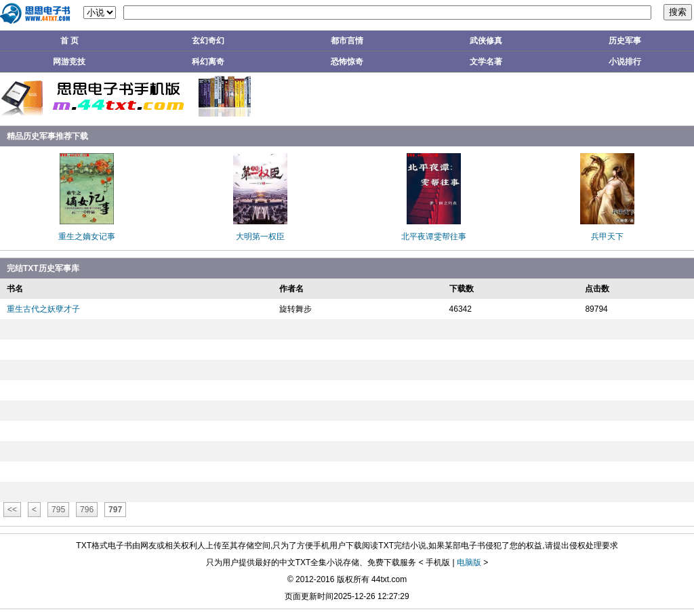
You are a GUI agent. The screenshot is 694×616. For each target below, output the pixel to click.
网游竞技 (69, 62)
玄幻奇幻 (208, 41)
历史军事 (625, 41)
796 (87, 510)
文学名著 (486, 62)
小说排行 (625, 62)
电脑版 (469, 562)
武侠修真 (486, 41)
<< (12, 510)
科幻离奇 (208, 62)
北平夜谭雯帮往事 (434, 237)
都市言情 (347, 41)
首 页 (69, 41)
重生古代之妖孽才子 (43, 309)
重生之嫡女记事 (87, 237)
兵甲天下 (607, 237)
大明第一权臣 (260, 237)
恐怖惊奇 (347, 62)
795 (58, 510)
